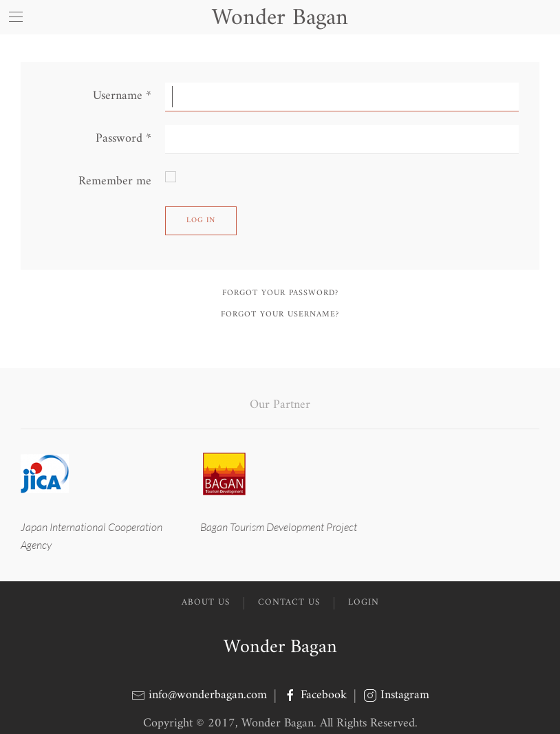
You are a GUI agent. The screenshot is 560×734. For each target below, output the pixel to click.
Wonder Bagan (280, 648)
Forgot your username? (280, 315)
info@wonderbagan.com (208, 695)
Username (122, 96)
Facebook (317, 695)
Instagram (396, 695)
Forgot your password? (280, 293)
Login (364, 603)
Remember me (115, 181)
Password (123, 139)
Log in (201, 220)
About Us (206, 603)
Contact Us (289, 603)
